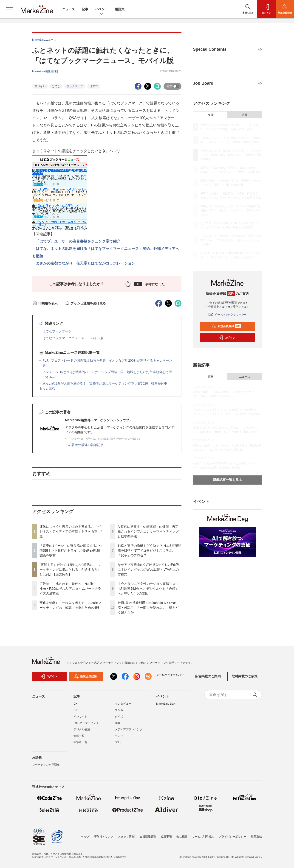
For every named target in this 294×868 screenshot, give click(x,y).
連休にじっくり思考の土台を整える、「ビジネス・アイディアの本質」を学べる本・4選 (71, 531)
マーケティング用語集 (46, 765)
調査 (118, 723)
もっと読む (47, 388)
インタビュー (123, 704)
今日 (210, 115)
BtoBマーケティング (86, 723)
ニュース (68, 9)
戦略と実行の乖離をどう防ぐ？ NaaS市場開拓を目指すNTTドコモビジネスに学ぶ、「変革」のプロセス (149, 550)
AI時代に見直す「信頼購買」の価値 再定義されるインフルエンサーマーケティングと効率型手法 (148, 531)
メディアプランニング (129, 729)
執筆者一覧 (80, 742)
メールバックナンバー (227, 315)
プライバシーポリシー (232, 837)
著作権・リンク (104, 837)
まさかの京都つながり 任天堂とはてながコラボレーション (85, 263)
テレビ (119, 736)
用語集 (120, 9)
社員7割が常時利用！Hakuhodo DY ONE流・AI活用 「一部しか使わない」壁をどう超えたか (148, 608)
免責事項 (166, 837)
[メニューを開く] (9, 9)
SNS (118, 742)
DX (75, 704)
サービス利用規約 (203, 837)
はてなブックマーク (57, 331)
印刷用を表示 (45, 303)
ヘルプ (85, 837)
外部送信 (256, 837)
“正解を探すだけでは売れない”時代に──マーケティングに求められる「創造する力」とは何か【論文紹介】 (70, 569)
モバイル (40, 86)
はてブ (94, 86)
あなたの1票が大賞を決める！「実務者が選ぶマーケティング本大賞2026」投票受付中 (105, 383)
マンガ (119, 710)
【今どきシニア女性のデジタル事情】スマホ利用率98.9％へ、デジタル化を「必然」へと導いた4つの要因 (148, 589)
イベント (102, 10)
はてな (56, 86)
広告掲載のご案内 (208, 676)
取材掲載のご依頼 (245, 676)
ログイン (227, 338)
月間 (245, 115)
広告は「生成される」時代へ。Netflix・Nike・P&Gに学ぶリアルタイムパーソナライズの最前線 (70, 589)
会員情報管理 (148, 837)
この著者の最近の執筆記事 (84, 445)
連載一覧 (79, 736)
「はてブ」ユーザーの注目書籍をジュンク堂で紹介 (78, 241)
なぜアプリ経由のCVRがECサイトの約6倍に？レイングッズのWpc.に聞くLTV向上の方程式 (148, 569)
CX (75, 710)
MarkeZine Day (165, 704)
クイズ (119, 717)
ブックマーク (75, 86)
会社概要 (182, 837)
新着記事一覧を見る (227, 480)
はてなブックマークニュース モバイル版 (73, 338)
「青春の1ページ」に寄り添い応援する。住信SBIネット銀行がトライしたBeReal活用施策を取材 (71, 550)
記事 (85, 10)
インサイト (80, 717)
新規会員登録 (226, 326)
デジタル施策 (82, 729)
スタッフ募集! (126, 837)
